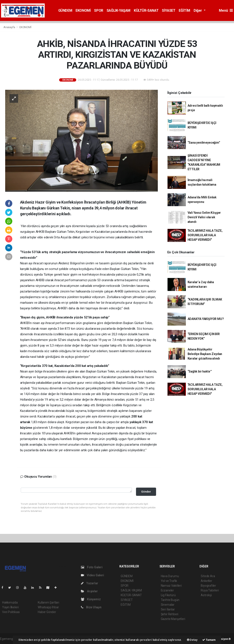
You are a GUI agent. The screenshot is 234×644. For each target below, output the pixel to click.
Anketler (206, 581)
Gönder (146, 492)
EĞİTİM (184, 10)
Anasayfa (9, 27)
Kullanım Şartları (48, 602)
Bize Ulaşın (91, 607)
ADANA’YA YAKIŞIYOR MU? (206, 319)
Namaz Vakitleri (171, 586)
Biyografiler (208, 586)
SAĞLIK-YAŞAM (119, 10)
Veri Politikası (11, 612)
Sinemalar (168, 605)
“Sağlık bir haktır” (200, 371)
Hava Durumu (170, 576)
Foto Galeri (92, 567)
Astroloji (206, 595)
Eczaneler (167, 590)
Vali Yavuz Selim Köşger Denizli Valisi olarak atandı (204, 217)
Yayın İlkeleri (10, 607)
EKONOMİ (83, 10)
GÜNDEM (65, 10)
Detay (192, 640)
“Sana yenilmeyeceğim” (204, 143)
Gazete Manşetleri (173, 619)
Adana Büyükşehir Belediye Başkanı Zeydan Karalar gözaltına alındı (205, 354)
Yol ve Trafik (169, 581)
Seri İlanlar (168, 609)
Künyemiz (91, 599)
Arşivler (89, 591)
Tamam (209, 640)
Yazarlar (89, 583)
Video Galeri (92, 575)
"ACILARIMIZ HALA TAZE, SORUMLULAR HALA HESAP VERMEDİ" (205, 235)
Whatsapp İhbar (48, 607)
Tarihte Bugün (170, 600)
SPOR (99, 10)
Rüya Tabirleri (210, 590)
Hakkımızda (10, 602)
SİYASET (169, 10)
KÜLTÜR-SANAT (146, 10)
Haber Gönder (47, 612)
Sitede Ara (208, 576)
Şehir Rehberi (170, 614)
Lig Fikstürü (168, 595)
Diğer (198, 10)
